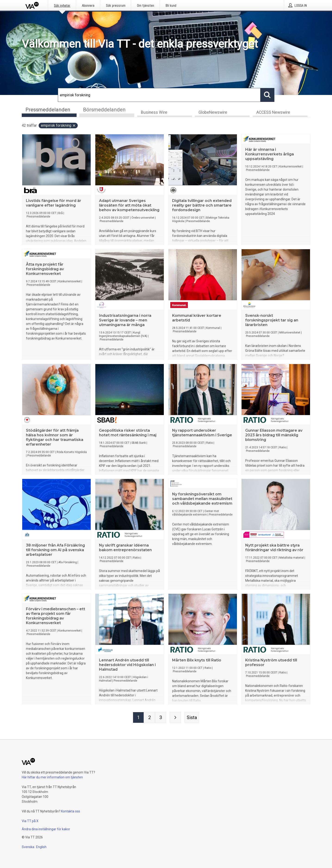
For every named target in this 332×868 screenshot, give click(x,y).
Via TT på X (30, 821)
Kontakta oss (71, 811)
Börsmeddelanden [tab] (104, 110)
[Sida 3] (161, 718)
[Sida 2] (149, 718)
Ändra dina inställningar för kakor (46, 829)
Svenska (28, 847)
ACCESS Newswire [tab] (273, 113)
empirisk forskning (58, 126)
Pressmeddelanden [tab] (48, 110)
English (41, 847)
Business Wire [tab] (154, 113)
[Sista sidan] (192, 718)
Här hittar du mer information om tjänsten (52, 777)
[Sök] (159, 95)
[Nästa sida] (175, 718)
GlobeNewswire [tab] (213, 113)
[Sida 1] (138, 718)
